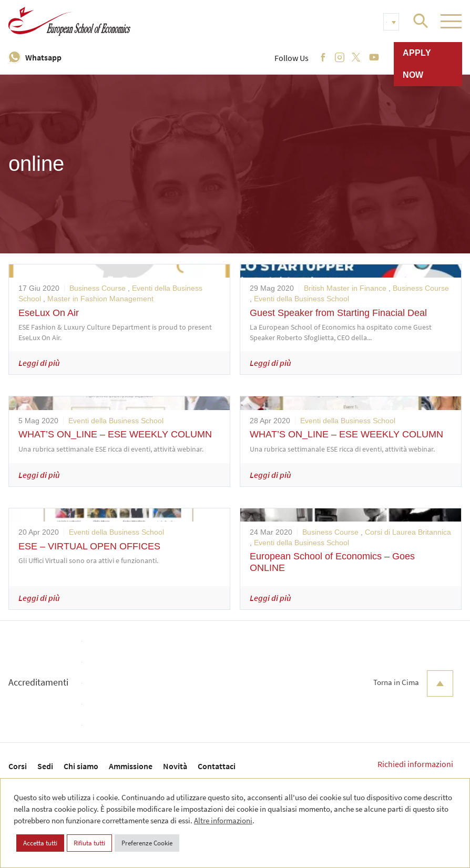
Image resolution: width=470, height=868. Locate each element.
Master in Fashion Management (100, 299)
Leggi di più (39, 363)
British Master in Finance (345, 288)
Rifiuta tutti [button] (89, 843)
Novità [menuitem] (175, 766)
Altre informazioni (223, 820)
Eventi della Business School (302, 299)
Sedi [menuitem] (45, 766)
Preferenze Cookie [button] (147, 843)
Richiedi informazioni (415, 764)
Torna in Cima (413, 683)
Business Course (98, 288)
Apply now (417, 64)
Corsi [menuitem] (18, 766)
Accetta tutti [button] (40, 843)
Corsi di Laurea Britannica (408, 532)
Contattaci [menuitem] (217, 766)
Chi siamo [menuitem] (81, 766)
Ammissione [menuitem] (131, 766)
